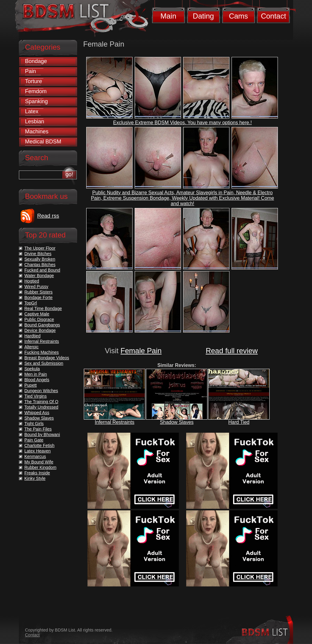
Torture (34, 81)
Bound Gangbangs (42, 325)
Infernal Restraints (115, 422)
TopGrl (31, 303)
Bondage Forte (39, 297)
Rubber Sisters (39, 292)
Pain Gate (34, 440)
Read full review (232, 351)
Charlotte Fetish (39, 445)
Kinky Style (35, 478)
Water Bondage (39, 276)
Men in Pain (36, 374)
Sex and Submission (44, 363)
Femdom (36, 91)
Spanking (36, 101)
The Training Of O (41, 402)
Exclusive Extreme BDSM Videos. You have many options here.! (182, 123)
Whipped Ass (37, 413)
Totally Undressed (41, 407)
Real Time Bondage (43, 308)
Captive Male (37, 314)
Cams (238, 16)
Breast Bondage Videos (47, 358)
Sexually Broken (40, 259)
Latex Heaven (37, 451)
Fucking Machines (42, 352)
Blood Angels (37, 380)
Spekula (32, 369)
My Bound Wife (39, 462)
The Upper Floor (40, 248)
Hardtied (32, 336)
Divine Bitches (38, 254)
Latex (32, 111)
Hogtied (32, 281)
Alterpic (32, 347)
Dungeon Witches (41, 391)
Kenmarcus (35, 456)
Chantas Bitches (40, 265)
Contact (273, 16)
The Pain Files (38, 429)
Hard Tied (239, 422)
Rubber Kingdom (40, 467)
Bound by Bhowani (42, 435)
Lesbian (35, 121)
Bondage (36, 61)
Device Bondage (40, 330)
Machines (37, 132)
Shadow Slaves (177, 422)
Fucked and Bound (42, 270)
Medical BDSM (43, 142)
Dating (203, 16)
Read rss (48, 216)
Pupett (30, 385)
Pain (30, 71)
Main (168, 16)
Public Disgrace (39, 319)
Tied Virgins (35, 396)
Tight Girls (34, 424)
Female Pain (141, 351)
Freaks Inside (37, 473)
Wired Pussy (36, 287)
